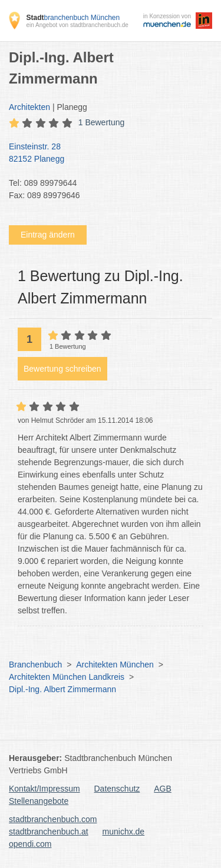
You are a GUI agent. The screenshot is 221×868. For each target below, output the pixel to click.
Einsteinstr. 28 (105, 153)
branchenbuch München (73, 18)
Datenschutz (117, 789)
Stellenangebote (39, 801)
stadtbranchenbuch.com (53, 819)
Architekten (29, 107)
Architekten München (115, 665)
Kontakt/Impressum (44, 789)
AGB (163, 789)
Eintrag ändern (48, 235)
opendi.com (30, 844)
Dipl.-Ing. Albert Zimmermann (62, 689)
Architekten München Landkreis (67, 677)
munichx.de (124, 832)
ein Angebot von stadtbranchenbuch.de (77, 25)
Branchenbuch (35, 665)
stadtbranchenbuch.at (49, 832)
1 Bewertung (102, 122)
